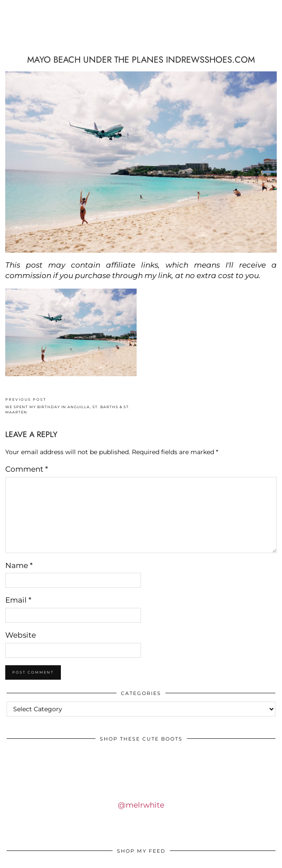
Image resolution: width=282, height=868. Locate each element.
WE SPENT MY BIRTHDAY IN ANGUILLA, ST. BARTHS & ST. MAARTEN (73, 406)
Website (21, 635)
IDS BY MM (141, 37)
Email (18, 600)
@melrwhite (141, 805)
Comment (27, 469)
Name (19, 565)
